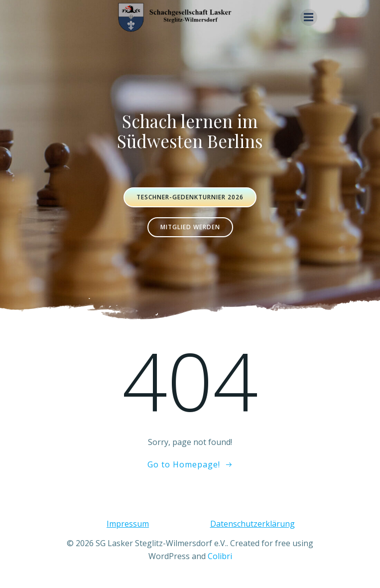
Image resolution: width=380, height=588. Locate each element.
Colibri (220, 556)
